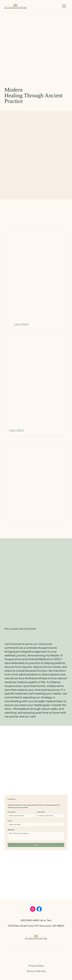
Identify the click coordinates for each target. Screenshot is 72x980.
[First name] (21, 816)
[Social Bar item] (33, 909)
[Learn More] (21, 324)
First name (12, 812)
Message (11, 830)
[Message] (36, 836)
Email (10, 821)
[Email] (35, 825)
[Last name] (50, 816)
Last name (41, 812)
